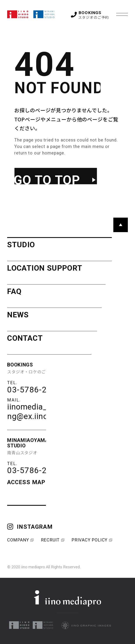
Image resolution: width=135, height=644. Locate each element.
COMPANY (20, 540)
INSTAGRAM (30, 527)
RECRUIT (52, 540)
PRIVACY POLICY (91, 540)
